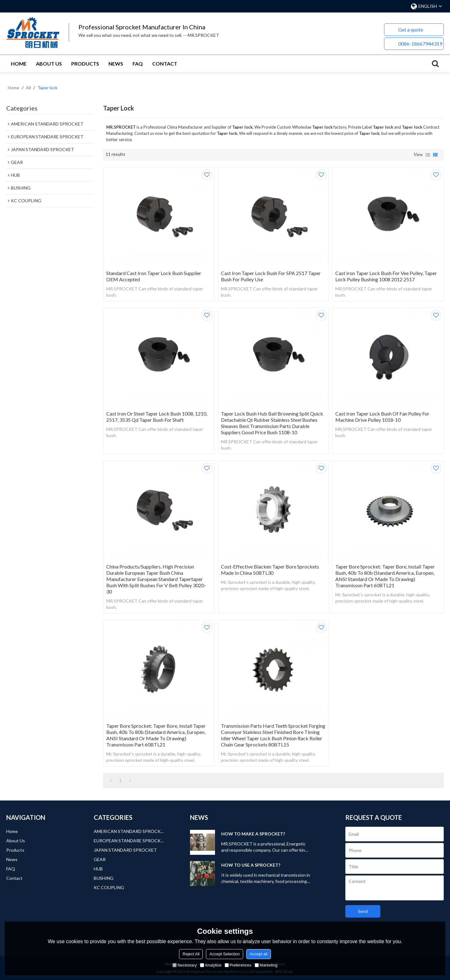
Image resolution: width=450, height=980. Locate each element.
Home (19, 64)
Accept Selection (225, 954)
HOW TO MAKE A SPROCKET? (253, 834)
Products (85, 64)
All (28, 88)
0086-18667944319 (420, 44)
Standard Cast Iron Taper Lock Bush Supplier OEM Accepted (154, 276)
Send (363, 911)
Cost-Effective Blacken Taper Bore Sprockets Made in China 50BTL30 (270, 570)
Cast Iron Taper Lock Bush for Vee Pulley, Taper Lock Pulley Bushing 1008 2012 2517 (386, 276)
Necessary (185, 965)
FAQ (138, 64)
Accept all (258, 954)
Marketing (266, 965)
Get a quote (411, 30)
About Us (49, 64)
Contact (165, 64)
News (116, 64)
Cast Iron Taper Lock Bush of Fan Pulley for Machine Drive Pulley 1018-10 (382, 417)
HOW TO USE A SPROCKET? (251, 865)
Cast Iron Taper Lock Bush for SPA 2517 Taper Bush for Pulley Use (271, 276)
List (428, 155)
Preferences (238, 965)
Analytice (211, 965)
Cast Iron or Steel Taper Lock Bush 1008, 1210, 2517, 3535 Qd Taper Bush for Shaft (157, 417)
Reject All (191, 954)
